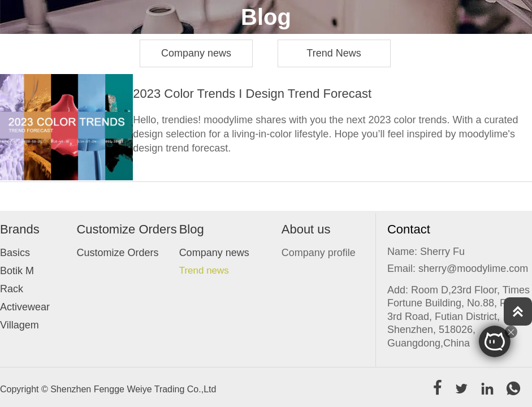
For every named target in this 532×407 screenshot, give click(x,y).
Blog (192, 229)
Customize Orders (126, 229)
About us (306, 229)
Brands (20, 229)
